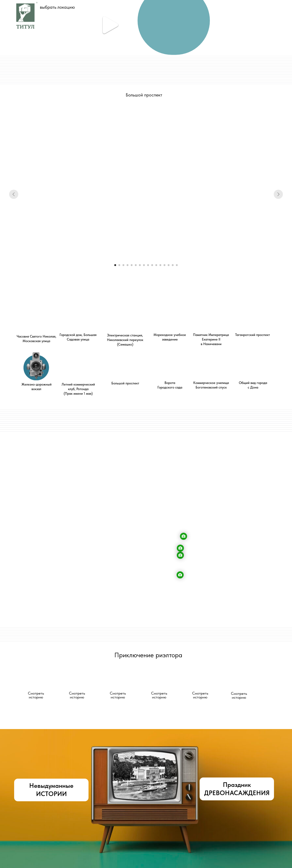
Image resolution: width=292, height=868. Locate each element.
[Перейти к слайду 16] (177, 265)
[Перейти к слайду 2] (119, 265)
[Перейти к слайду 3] (123, 265)
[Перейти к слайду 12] (160, 265)
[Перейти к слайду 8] (144, 265)
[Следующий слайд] (278, 194)
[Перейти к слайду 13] (164, 265)
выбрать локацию (57, 7)
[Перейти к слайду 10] (152, 265)
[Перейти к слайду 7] (140, 265)
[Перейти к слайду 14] (169, 265)
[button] (36, 680)
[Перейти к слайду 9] (148, 265)
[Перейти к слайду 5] (132, 265)
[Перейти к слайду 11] (156, 265)
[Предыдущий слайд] (14, 194)
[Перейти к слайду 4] (128, 265)
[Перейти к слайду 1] (115, 265)
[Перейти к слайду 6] (136, 265)
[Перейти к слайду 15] (173, 265)
